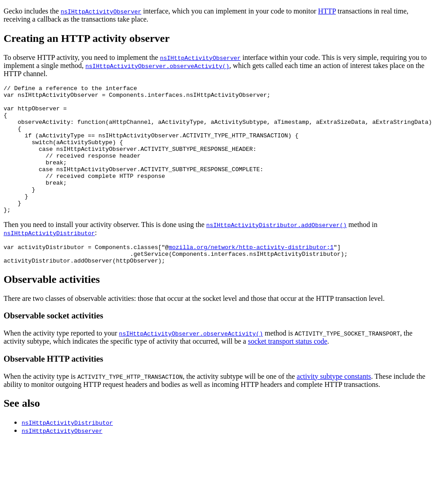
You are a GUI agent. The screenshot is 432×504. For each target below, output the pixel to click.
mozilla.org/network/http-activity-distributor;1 (251, 274)
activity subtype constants (334, 406)
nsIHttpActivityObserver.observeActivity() (157, 66)
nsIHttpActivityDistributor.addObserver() (276, 250)
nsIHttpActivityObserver (101, 11)
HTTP (327, 11)
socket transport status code (288, 371)
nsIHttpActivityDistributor (49, 259)
